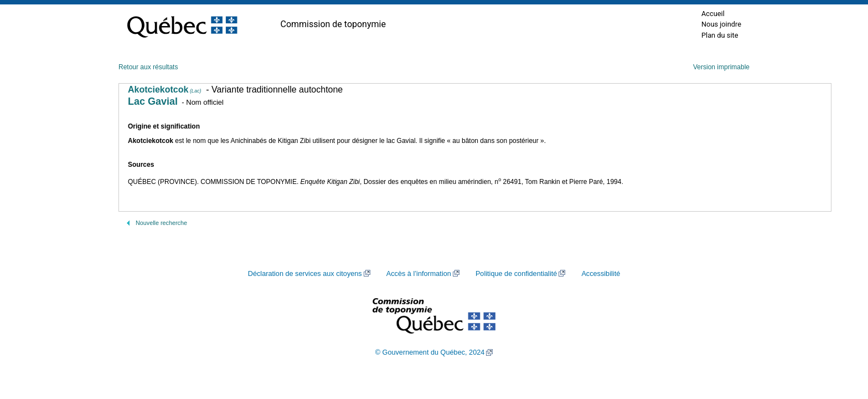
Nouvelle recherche (161, 223)
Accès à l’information (419, 274)
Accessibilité (601, 274)
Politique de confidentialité (516, 274)
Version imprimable (721, 67)
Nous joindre (721, 24)
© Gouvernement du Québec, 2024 (430, 352)
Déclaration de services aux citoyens (305, 274)
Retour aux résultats (148, 67)
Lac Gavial (153, 101)
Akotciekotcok (164, 89)
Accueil (713, 14)
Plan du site (720, 35)
